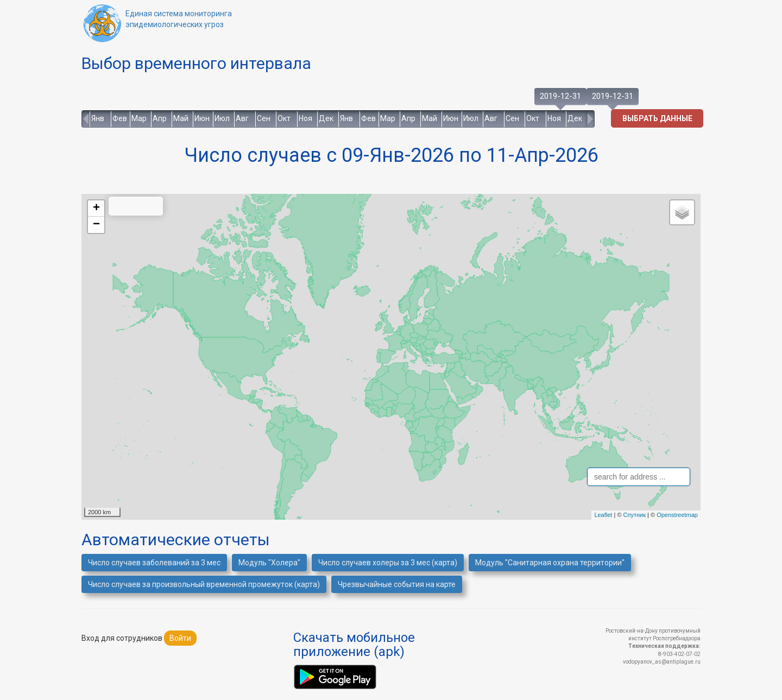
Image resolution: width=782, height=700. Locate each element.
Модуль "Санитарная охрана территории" (550, 563)
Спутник (635, 515)
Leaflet (603, 515)
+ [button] (96, 209)
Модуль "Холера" (269, 563)
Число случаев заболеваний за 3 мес (154, 563)
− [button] (96, 225)
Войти (180, 638)
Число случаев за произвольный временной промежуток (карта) (204, 584)
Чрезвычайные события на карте (397, 584)
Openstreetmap (677, 515)
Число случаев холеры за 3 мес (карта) (388, 563)
